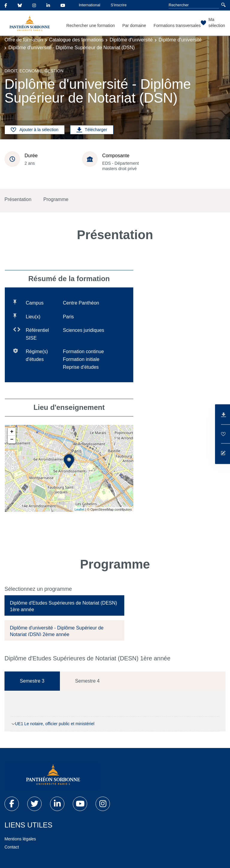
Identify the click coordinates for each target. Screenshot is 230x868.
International (90, 5)
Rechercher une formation (91, 26)
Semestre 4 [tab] (87, 681)
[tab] (64, 605)
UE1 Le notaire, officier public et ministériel (55, 724)
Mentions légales (20, 839)
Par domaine (134, 26)
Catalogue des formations (76, 40)
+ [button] (12, 432)
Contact (12, 847)
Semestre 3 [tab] (32, 681)
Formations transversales (177, 26)
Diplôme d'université (131, 40)
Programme (56, 199)
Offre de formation (24, 40)
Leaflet (80, 509)
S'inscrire (119, 5)
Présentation (18, 199)
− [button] (12, 440)
